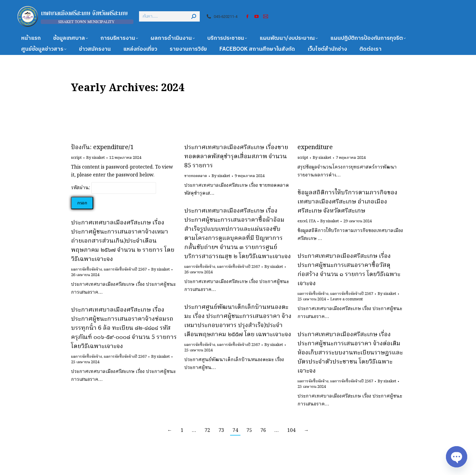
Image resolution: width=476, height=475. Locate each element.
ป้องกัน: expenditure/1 (102, 148)
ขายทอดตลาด (196, 176)
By (95, 158)
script (76, 158)
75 (249, 431)
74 (235, 431)
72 (207, 431)
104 (291, 431)
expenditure (315, 148)
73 (221, 431)
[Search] (169, 16)
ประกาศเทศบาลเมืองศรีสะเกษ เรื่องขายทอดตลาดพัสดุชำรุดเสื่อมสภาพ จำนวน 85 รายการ (236, 157)
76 (263, 431)
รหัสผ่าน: (114, 188)
